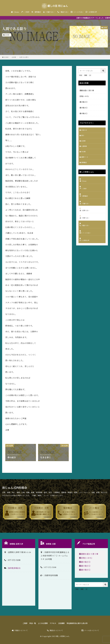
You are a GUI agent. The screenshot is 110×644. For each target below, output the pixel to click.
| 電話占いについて (56, 631)
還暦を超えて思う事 (87, 90)
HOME (6, 57)
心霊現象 (84, 147)
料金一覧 (29, 623)
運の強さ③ (83, 102)
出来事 (7, 35)
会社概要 (62, 623)
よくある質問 (41, 623)
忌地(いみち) (84, 96)
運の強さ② (83, 108)
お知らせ (84, 130)
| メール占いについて (91, 631)
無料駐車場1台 (14, 568)
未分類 (84, 153)
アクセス (52, 623)
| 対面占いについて (21, 631)
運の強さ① (83, 113)
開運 (86, 75)
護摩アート (85, 159)
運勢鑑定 (84, 165)
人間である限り (24, 57)
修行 (83, 136)
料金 (81, 75)
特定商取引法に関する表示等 (80, 623)
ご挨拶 (20, 623)
